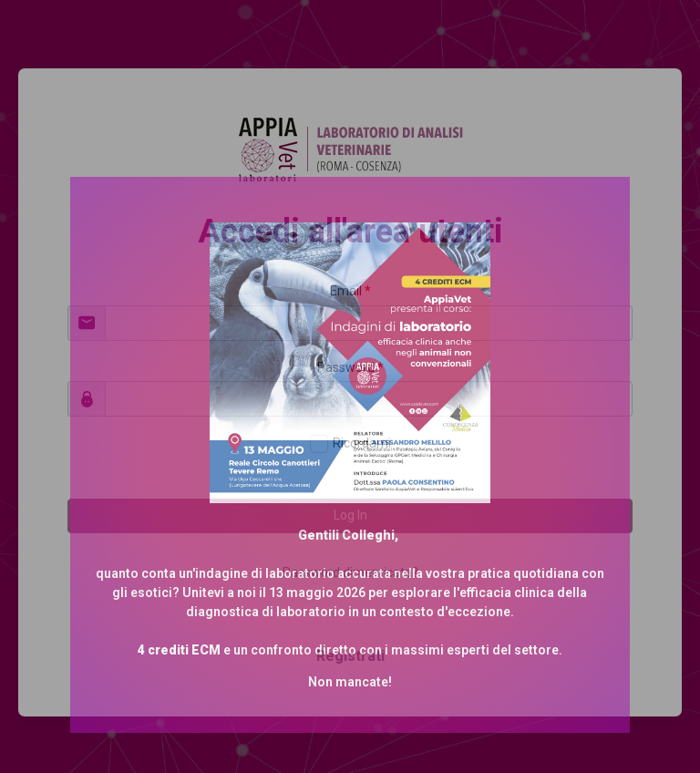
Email (350, 291)
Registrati (350, 656)
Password (350, 367)
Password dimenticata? (350, 572)
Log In (350, 515)
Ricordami (362, 443)
